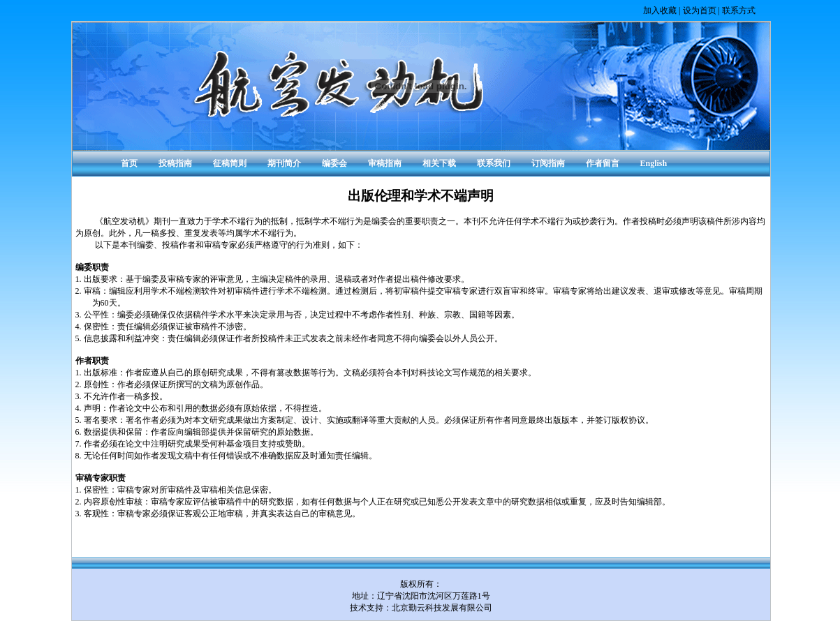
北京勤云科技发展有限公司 (442, 608)
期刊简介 (284, 163)
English (654, 163)
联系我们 (494, 163)
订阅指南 (548, 163)
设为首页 (700, 10)
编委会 (334, 163)
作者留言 (603, 163)
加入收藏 (660, 10)
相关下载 (439, 163)
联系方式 (739, 10)
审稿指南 (385, 163)
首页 (129, 163)
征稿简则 (230, 163)
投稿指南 (175, 163)
